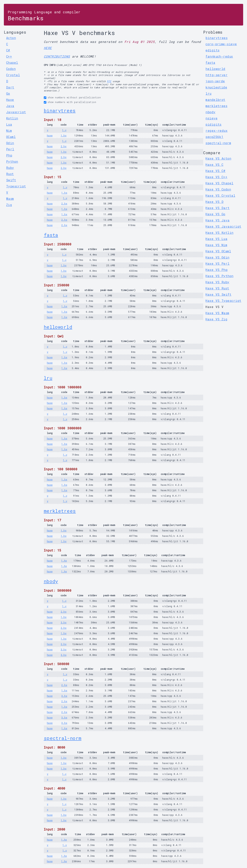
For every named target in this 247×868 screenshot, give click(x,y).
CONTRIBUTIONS (57, 56)
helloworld (58, 327)
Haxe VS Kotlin (219, 233)
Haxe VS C (214, 165)
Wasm (10, 199)
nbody (51, 581)
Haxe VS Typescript (223, 301)
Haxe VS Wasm (217, 313)
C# (8, 50)
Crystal (13, 75)
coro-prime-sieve (221, 44)
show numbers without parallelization (74, 97)
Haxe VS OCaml (218, 251)
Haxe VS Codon (218, 189)
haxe (50, 135)
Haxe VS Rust (217, 288)
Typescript (16, 186)
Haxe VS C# (216, 171)
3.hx (64, 622)
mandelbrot (215, 100)
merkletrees (60, 511)
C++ (9, 56)
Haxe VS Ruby (217, 282)
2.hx (64, 146)
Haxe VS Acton (218, 158)
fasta (51, 235)
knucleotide (216, 87)
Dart (10, 87)
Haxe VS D (214, 202)
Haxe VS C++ (216, 177)
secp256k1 (214, 137)
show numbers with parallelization (72, 102)
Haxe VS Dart (217, 208)
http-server (217, 75)
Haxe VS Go (215, 214)
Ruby (10, 168)
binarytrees (60, 111)
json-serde (215, 81)
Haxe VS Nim (216, 245)
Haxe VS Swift (218, 294)
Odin (10, 143)
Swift (11, 180)
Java (10, 106)
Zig (9, 205)
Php (9, 155)
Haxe (10, 100)
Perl (10, 149)
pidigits (214, 124)
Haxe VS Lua (216, 239)
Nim (9, 131)
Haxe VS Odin (217, 257)
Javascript (16, 112)
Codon (11, 69)
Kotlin (12, 118)
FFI (109, 81)
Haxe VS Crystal (220, 195)
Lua (9, 124)
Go (8, 93)
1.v (64, 130)
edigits (212, 50)
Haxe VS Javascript (223, 226)
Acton (11, 38)
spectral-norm (63, 738)
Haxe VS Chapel (219, 183)
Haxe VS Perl (217, 263)
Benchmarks (44, 16)
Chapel (12, 63)
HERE (48, 48)
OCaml (11, 137)
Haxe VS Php (217, 270)
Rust (10, 174)
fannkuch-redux (219, 56)
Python (12, 161)
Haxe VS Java (217, 220)
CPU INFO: (50, 65)
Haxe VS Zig (216, 319)
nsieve (211, 118)
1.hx (64, 135)
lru (48, 378)
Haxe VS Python (219, 276)
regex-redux (217, 131)
